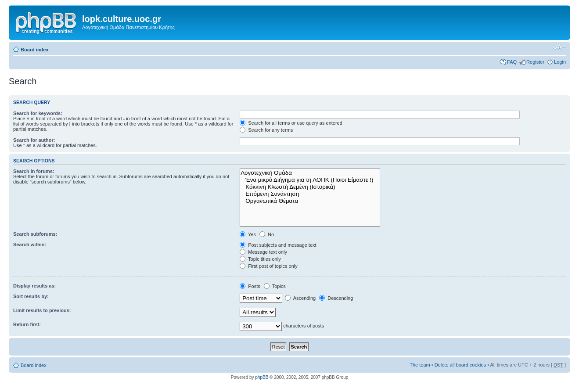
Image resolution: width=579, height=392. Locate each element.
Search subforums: (35, 234)
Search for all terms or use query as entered (291, 123)
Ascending (300, 298)
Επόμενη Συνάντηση (310, 194)
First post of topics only (269, 266)
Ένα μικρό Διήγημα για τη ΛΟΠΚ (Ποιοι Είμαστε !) (310, 180)
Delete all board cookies (460, 365)
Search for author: (34, 140)
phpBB (262, 377)
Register (535, 62)
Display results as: (34, 286)
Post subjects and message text (278, 245)
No (267, 234)
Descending (336, 298)
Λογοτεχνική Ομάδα (310, 173)
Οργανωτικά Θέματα (310, 201)
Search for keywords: (38, 113)
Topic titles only (260, 259)
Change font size (559, 48)
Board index (35, 50)
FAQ (512, 62)
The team (420, 365)
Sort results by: (31, 296)
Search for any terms (266, 130)
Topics (275, 286)
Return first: (27, 324)
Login (560, 62)
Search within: (30, 245)
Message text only (263, 252)
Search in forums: (34, 171)
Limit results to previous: (42, 310)
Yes (248, 234)
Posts (250, 286)
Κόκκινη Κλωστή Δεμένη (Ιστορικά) (310, 187)
